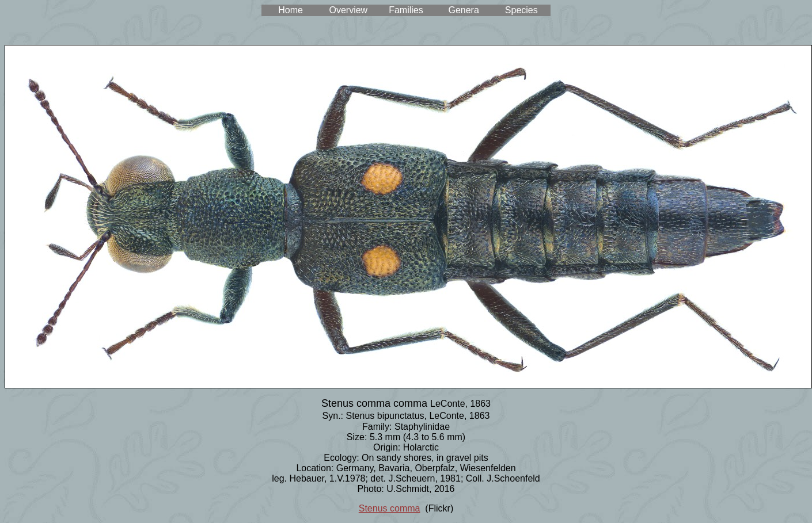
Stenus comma (390, 508)
